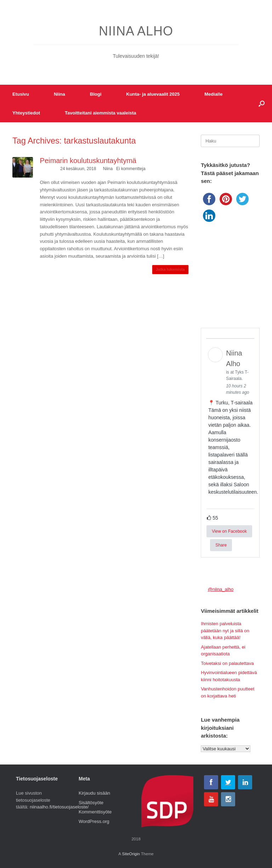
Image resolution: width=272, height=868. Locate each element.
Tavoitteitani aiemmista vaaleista (100, 113)
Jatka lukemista (170, 269)
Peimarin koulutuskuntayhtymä (88, 161)
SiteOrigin (131, 854)
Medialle (213, 94)
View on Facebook (229, 531)
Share (221, 545)
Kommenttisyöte (95, 812)
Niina (59, 94)
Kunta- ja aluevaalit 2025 (153, 94)
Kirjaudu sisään (94, 793)
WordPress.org (94, 821)
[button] (262, 103)
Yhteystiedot (26, 113)
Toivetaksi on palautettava (227, 663)
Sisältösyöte (91, 803)
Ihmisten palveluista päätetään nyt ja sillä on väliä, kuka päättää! (225, 631)
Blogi (96, 94)
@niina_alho (221, 589)
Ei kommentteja (131, 169)
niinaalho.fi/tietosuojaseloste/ (59, 807)
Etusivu (21, 94)
